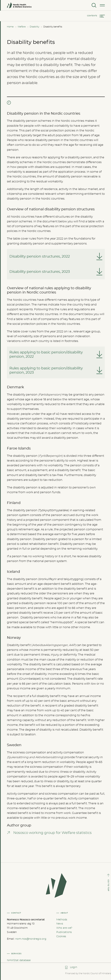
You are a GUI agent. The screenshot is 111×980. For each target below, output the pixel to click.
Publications (64, 932)
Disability (34, 27)
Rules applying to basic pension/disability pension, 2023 (46, 370)
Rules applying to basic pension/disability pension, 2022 (46, 354)
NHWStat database (19, 960)
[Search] (94, 5)
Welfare (22, 27)
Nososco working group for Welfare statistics (52, 833)
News (60, 924)
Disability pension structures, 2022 (40, 256)
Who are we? (64, 928)
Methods (62, 920)
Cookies (61, 936)
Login (74, 967)
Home (10, 27)
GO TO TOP (108, 885)
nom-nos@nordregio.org (31, 939)
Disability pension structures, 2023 (40, 272)
